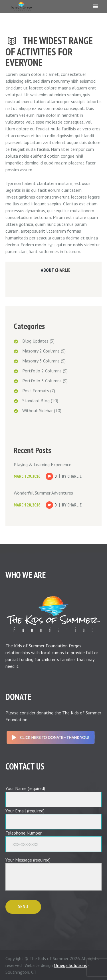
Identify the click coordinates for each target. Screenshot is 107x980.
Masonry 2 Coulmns (41, 351)
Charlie (63, 270)
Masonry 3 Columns (41, 361)
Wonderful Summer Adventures (43, 493)
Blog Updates (35, 341)
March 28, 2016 (27, 505)
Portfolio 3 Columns (42, 381)
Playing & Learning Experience (43, 464)
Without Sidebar (38, 410)
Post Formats (36, 391)
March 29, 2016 (27, 476)
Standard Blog (36, 401)
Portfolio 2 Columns (42, 371)
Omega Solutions (70, 965)
